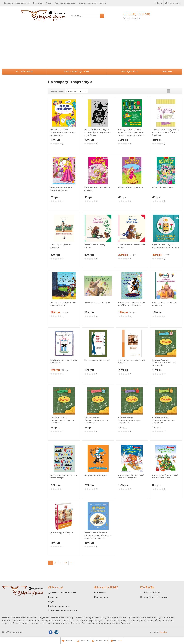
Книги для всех (129, 71)
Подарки (167, 71)
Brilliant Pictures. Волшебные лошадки (97, 189)
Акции (49, 3)
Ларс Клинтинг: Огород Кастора (95, 246)
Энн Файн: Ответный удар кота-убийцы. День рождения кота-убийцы (98, 132)
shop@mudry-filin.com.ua (156, 597)
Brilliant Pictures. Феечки (163, 187)
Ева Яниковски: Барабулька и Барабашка (64, 361)
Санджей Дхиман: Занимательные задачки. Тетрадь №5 (130, 420)
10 (66, 563)
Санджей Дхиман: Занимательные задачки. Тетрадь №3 (62, 420)
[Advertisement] (92, 47)
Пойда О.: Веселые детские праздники (165, 304)
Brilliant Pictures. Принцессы (131, 187)
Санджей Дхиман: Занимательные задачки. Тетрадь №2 (164, 363)
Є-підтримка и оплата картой (92, 3)
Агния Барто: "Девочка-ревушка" (61, 246)
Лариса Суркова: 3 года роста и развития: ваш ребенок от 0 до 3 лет (166, 132)
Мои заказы (100, 592)
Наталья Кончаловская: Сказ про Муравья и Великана (132, 304)
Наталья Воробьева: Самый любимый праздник (131, 476)
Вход (158, 3)
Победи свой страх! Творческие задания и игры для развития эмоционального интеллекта (64, 132)
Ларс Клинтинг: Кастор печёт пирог (132, 246)
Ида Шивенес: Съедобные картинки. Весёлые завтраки (166, 246)
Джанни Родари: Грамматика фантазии (132, 361)
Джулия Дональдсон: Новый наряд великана (63, 304)
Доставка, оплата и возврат (17, 3)
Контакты (38, 3)
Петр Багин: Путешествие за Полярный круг (64, 476)
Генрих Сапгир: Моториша (96, 475)
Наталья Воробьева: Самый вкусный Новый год (165, 476)
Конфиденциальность (65, 3)
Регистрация (173, 3)
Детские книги (24, 71)
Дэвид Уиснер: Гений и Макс (97, 302)
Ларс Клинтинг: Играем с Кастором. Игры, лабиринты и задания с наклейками (98, 535)
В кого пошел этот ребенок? (97, 360)
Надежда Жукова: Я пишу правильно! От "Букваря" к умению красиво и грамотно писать (131, 132)
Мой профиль (101, 597)
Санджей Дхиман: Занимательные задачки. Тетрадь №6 (164, 420)
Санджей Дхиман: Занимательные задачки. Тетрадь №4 (96, 420)
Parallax (163, 632)
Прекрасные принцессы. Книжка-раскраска (62, 189)
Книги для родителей (76, 71)
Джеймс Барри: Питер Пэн (62, 533)
